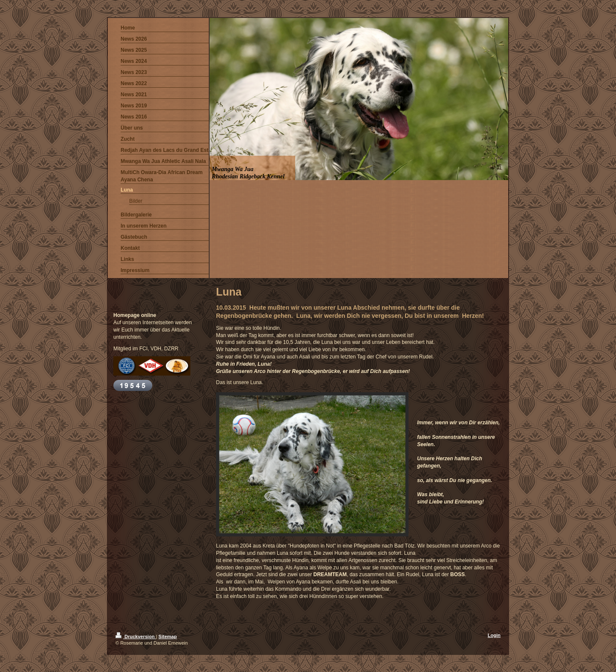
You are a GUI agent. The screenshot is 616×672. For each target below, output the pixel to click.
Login (494, 635)
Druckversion (136, 636)
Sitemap (167, 636)
